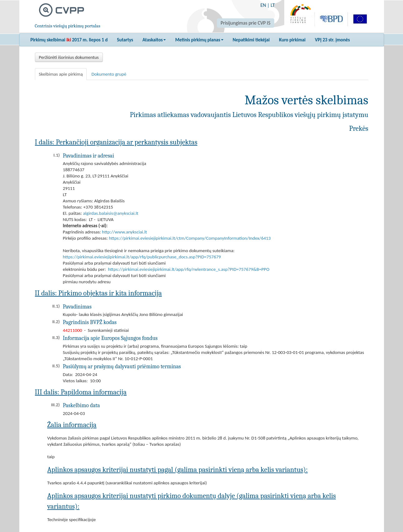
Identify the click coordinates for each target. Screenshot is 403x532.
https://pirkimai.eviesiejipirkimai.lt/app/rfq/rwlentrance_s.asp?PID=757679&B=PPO (189, 269)
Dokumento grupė (109, 74)
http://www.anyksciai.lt (124, 232)
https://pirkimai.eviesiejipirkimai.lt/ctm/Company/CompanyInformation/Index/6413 (190, 238)
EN (263, 5)
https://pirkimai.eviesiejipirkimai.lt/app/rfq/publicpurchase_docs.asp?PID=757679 (142, 257)
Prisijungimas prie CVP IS (246, 23)
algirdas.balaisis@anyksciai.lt (111, 213)
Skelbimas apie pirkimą (61, 74)
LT (273, 5)
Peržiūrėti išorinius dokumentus (69, 57)
